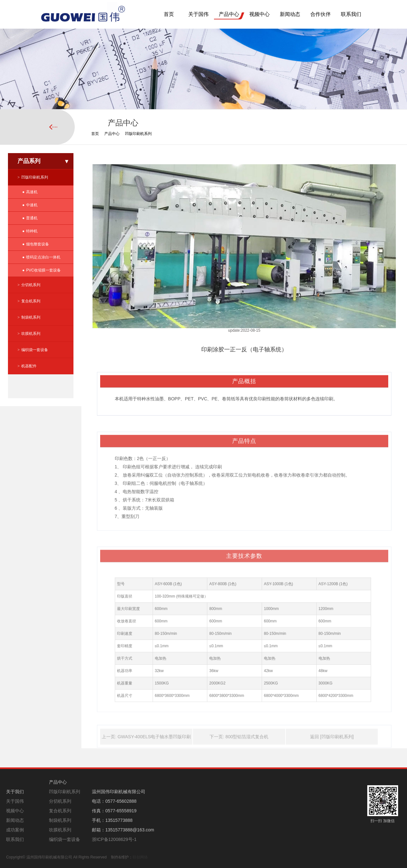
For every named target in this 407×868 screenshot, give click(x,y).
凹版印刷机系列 (138, 134)
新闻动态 (290, 14)
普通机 (32, 218)
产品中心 (229, 14)
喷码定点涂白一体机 (43, 257)
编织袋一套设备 (35, 350)
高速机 (32, 192)
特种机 (32, 231)
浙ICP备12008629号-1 (114, 839)
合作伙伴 (321, 14)
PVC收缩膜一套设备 (43, 270)
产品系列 (29, 161)
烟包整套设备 (38, 244)
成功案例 (15, 830)
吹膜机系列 (31, 334)
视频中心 (259, 14)
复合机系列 (31, 301)
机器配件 (29, 366)
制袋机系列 (31, 317)
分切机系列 (31, 285)
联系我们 (351, 14)
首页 (169, 14)
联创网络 (140, 857)
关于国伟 (198, 14)
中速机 (32, 205)
